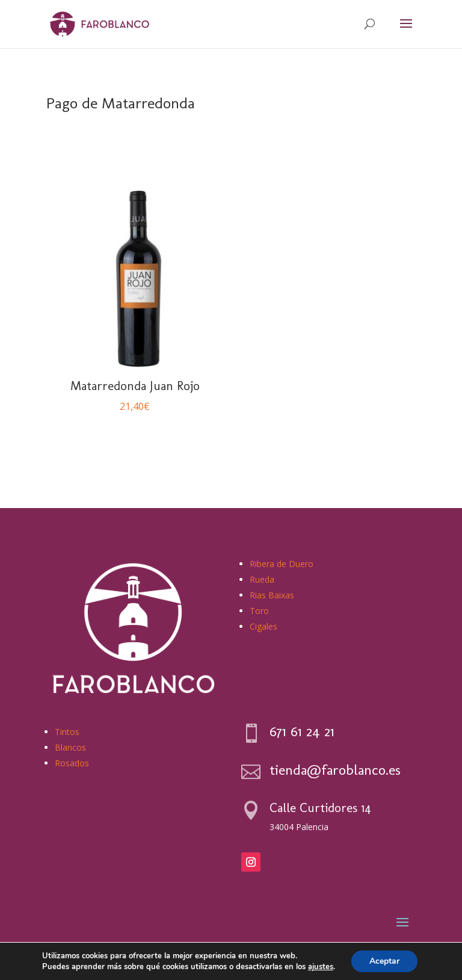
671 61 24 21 (302, 731)
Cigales (263, 626)
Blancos (70, 747)
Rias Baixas (272, 595)
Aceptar (384, 961)
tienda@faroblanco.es (335, 770)
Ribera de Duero (282, 564)
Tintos (67, 732)
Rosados (72, 763)
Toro (259, 611)
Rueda (262, 579)
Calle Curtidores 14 (320, 808)
